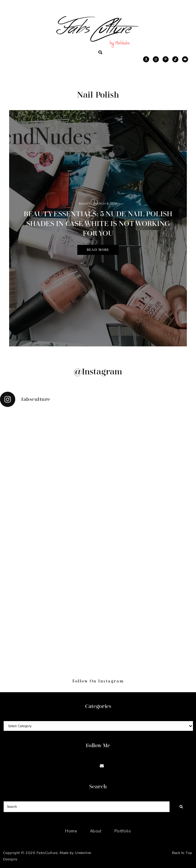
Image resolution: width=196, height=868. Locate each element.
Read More (98, 250)
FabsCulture (47, 853)
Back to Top (182, 853)
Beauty (85, 204)
